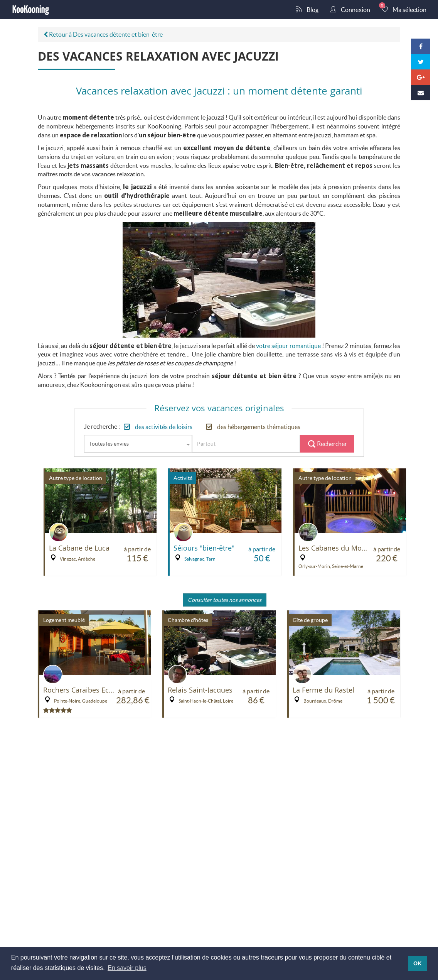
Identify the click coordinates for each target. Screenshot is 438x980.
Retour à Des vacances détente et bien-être (103, 34)
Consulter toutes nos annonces (225, 600)
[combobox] (138, 444)
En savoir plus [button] (127, 968)
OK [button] (418, 963)
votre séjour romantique (288, 346)
